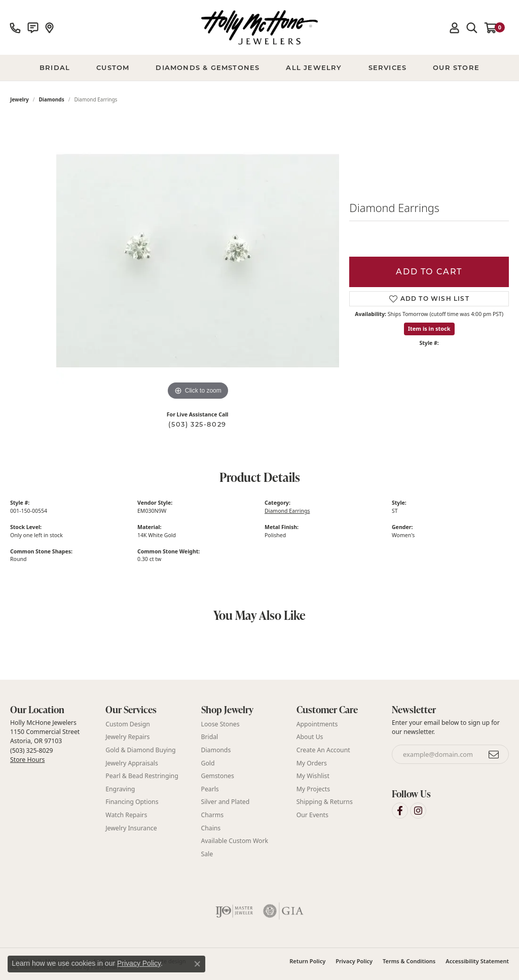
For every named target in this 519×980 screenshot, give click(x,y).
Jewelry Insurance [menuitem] (131, 828)
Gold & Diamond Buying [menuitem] (140, 750)
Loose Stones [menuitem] (220, 724)
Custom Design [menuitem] (128, 724)
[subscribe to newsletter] (494, 754)
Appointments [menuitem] (317, 724)
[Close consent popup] (197, 964)
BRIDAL (55, 67)
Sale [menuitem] (207, 854)
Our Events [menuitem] (312, 815)
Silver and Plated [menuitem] (226, 802)
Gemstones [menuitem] (218, 776)
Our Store (456, 67)
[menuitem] (234, 911)
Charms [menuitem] (213, 815)
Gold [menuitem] (208, 763)
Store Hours (27, 760)
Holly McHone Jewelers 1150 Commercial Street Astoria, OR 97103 (45, 741)
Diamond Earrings (287, 511)
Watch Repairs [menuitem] (126, 815)
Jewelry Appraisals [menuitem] (132, 763)
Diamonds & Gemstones (208, 67)
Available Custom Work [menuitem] (235, 841)
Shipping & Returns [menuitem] (325, 802)
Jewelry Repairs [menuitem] (127, 737)
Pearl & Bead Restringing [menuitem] (142, 776)
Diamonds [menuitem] (216, 750)
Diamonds (52, 99)
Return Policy (307, 961)
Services (388, 67)
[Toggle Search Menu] (472, 27)
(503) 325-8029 (197, 424)
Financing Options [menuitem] (132, 802)
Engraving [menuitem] (120, 789)
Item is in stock (429, 328)
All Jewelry (314, 67)
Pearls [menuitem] (210, 789)
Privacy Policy (354, 961)
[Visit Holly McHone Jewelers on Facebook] (400, 811)
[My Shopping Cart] (495, 27)
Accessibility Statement (477, 961)
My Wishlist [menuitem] (313, 776)
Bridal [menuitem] (210, 737)
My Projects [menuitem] (313, 789)
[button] (53, 710)
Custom (113, 67)
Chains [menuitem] (211, 828)
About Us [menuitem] (310, 737)
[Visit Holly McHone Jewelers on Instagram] (418, 811)
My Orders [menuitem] (312, 763)
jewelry (20, 99)
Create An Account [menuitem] (323, 750)
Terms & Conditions (409, 961)
